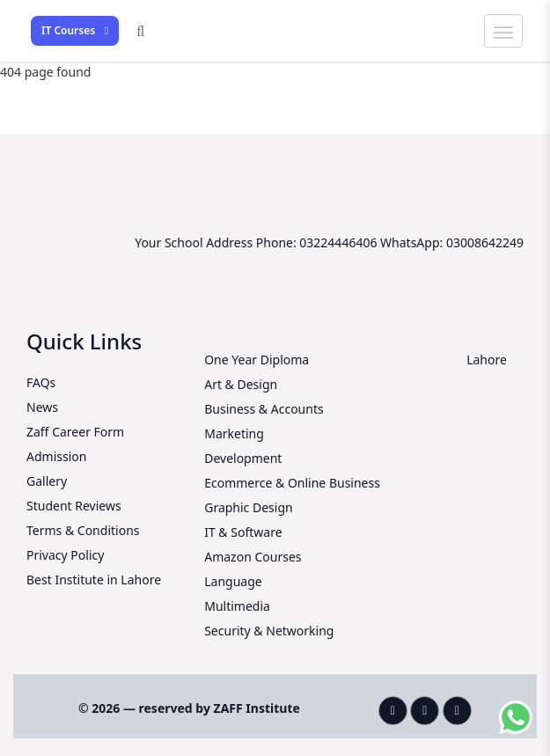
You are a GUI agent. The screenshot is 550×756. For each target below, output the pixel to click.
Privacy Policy (65, 555)
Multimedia (237, 606)
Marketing (234, 433)
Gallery (47, 481)
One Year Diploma (257, 360)
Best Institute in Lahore (94, 580)
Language (233, 581)
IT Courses (75, 30)
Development (243, 458)
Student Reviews (74, 506)
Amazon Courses (253, 557)
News (42, 407)
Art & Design (241, 384)
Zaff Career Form (75, 432)
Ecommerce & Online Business (292, 483)
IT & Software (243, 532)
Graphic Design (248, 507)
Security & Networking (269, 631)
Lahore (487, 360)
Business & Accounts (264, 409)
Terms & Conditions (83, 530)
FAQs (41, 382)
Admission (56, 456)
